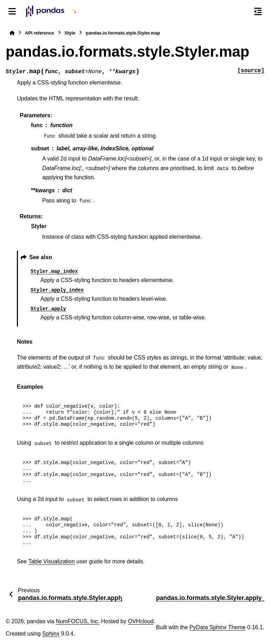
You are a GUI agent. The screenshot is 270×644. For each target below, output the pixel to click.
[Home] (12, 33)
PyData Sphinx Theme (218, 627)
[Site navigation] (12, 11)
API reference (40, 33)
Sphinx (51, 634)
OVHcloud (141, 621)
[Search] (243, 12)
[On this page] (258, 11)
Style (70, 33)
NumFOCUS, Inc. (78, 621)
